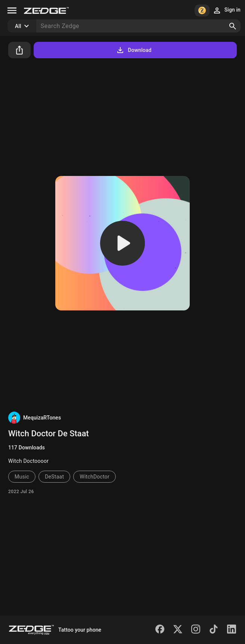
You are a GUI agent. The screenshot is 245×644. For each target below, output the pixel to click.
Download (134, 50)
